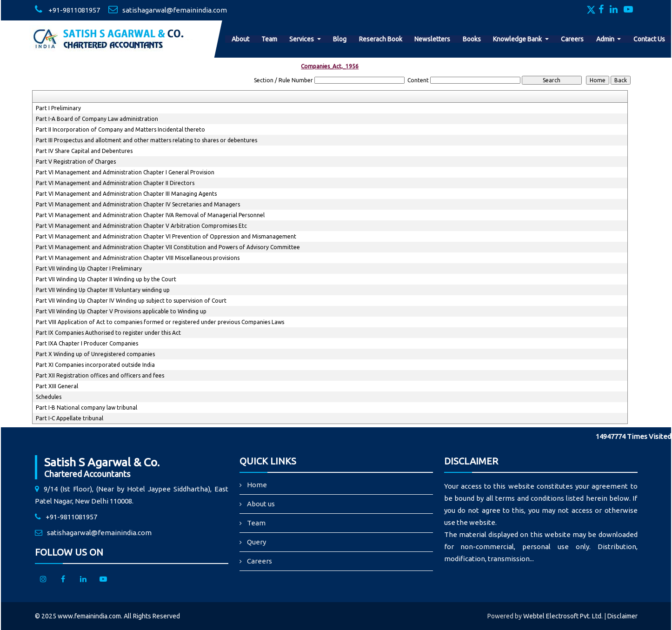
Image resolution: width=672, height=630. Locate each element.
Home (257, 485)
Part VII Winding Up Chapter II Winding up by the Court (106, 279)
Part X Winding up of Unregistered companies (95, 354)
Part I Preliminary (58, 108)
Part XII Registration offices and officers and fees (100, 375)
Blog (340, 39)
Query (256, 542)
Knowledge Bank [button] (518, 39)
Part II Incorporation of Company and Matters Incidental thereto (120, 129)
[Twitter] (592, 10)
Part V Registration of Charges (76, 162)
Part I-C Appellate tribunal (70, 418)
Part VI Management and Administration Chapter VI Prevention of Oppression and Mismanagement (166, 236)
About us (261, 504)
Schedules (49, 397)
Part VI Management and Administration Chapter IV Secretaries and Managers (138, 204)
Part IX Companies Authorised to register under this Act (108, 333)
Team (269, 39)
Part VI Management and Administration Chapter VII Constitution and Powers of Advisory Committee (168, 247)
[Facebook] (603, 10)
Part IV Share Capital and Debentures (84, 151)
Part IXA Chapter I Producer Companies (87, 343)
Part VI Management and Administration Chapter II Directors (115, 183)
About (240, 39)
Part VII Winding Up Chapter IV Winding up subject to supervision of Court (131, 301)
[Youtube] (631, 10)
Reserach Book (381, 39)
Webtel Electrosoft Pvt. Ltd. (563, 616)
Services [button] (302, 39)
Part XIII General (57, 386)
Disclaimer (622, 616)
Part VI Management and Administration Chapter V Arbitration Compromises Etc (141, 226)
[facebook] (63, 580)
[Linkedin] (616, 10)
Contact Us (649, 39)
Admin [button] (606, 39)
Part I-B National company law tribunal (86, 408)
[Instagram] (43, 580)
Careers (572, 39)
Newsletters (432, 39)
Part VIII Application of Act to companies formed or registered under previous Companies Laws (160, 322)
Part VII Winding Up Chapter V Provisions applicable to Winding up (121, 311)
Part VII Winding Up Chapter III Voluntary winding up (103, 290)
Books (472, 39)
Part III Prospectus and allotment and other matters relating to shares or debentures (146, 140)
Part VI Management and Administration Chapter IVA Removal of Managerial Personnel (150, 215)
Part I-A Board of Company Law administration (97, 119)
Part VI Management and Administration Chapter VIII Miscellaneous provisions (138, 258)
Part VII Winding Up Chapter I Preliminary (89, 269)
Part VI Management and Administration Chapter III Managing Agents (126, 194)
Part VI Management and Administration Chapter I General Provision (125, 172)
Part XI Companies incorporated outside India (95, 365)
